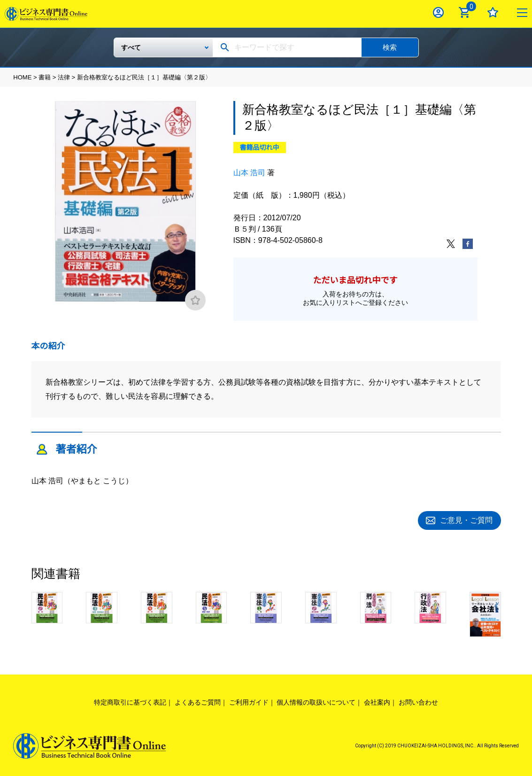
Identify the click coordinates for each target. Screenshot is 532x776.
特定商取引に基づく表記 (130, 701)
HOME (22, 77)
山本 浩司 (249, 173)
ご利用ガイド (249, 701)
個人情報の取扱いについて (316, 701)
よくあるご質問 (198, 701)
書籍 (45, 77)
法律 (64, 77)
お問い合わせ (418, 701)
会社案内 (377, 701)
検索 (390, 47)
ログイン (438, 12)
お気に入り (493, 12)
